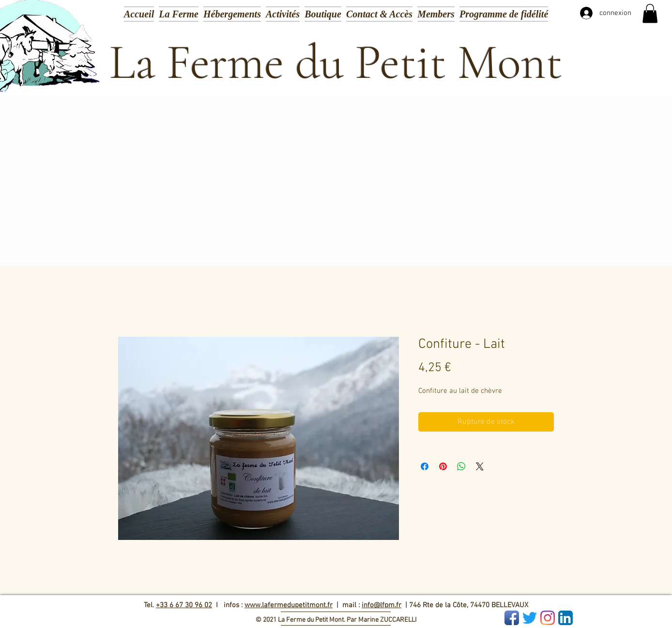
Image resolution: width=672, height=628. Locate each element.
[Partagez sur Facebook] (425, 466)
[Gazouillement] (530, 618)
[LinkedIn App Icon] (565, 618)
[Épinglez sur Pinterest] (443, 466)
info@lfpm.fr (382, 605)
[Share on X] (480, 466)
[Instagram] (548, 618)
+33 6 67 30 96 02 (184, 605)
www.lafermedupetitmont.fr (289, 605)
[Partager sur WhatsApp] (461, 466)
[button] (283, 13)
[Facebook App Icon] (512, 618)
